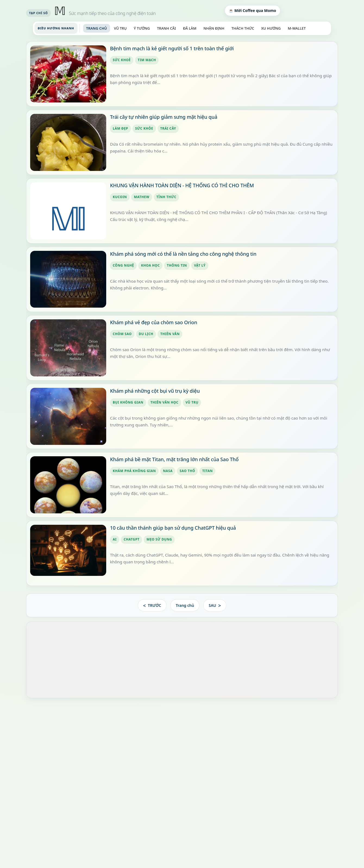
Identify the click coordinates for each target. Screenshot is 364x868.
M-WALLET (297, 28)
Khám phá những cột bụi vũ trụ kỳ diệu (155, 391)
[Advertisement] (182, 660)
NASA (168, 471)
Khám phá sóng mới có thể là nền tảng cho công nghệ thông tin (183, 254)
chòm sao (122, 334)
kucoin (120, 197)
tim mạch (147, 60)
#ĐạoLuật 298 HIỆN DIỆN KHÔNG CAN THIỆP (74, 749)
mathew (142, 197)
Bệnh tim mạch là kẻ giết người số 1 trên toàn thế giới (172, 48)
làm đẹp (120, 129)
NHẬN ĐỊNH (214, 28)
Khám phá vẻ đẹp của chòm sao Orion (154, 322)
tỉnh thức (166, 197)
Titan (207, 471)
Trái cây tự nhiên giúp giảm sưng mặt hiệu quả (164, 117)
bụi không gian (128, 403)
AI (115, 540)
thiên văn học (164, 403)
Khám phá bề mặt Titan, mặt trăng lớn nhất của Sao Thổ (174, 459)
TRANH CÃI (167, 28)
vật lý (200, 266)
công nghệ (123, 266)
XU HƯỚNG (271, 28)
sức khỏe (144, 129)
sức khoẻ (122, 60)
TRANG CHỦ (97, 28)
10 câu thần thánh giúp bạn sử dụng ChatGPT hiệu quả (173, 528)
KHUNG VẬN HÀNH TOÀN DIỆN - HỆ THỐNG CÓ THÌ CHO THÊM (182, 185)
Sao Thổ (187, 471)
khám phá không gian (134, 471)
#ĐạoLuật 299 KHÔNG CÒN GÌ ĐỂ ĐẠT (68, 731)
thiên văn (170, 334)
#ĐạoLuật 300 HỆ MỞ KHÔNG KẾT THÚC (70, 713)
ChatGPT (131, 540)
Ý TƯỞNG (142, 28)
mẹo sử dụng (159, 540)
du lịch (146, 334)
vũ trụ (192, 403)
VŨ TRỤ (120, 28)
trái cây (168, 129)
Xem (190, 807)
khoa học (150, 266)
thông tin (177, 266)
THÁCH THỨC (243, 28)
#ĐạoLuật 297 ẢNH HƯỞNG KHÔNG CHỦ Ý (72, 767)
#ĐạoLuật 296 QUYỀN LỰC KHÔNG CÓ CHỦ (72, 785)
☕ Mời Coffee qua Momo (252, 10)
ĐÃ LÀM (190, 28)
